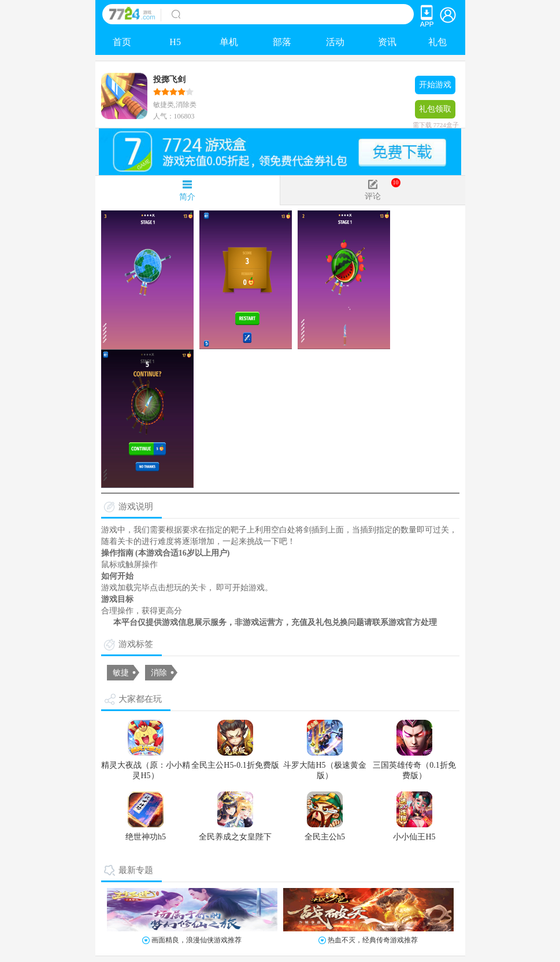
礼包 (437, 42)
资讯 (387, 42)
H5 (175, 42)
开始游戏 (435, 85)
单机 (229, 42)
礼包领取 (435, 112)
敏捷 (121, 673)
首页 (122, 42)
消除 (159, 673)
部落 (282, 42)
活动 (335, 42)
